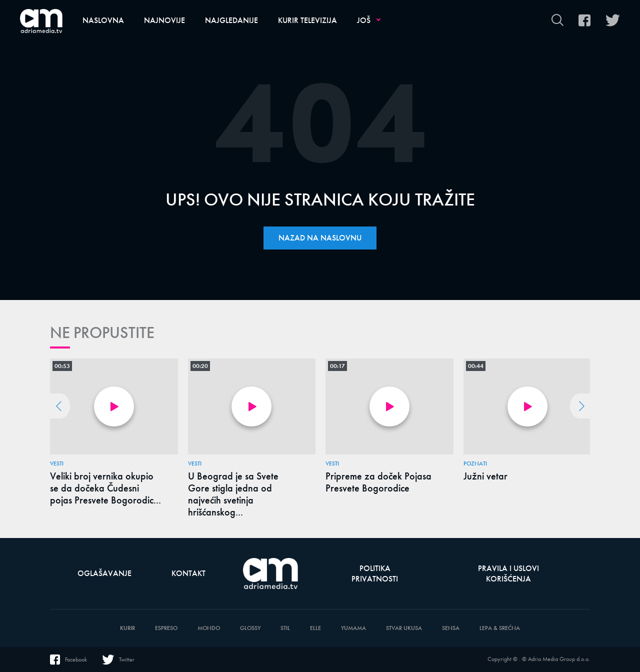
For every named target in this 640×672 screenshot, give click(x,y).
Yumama (353, 628)
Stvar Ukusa (404, 628)
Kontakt (188, 573)
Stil (285, 628)
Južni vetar (485, 476)
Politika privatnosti (375, 573)
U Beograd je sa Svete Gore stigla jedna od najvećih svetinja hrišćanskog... (233, 494)
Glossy (250, 628)
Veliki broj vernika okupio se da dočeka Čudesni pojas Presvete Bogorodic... (105, 488)
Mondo (209, 628)
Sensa (451, 628)
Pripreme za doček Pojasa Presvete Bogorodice (378, 482)
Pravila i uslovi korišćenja (508, 573)
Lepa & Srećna (500, 628)
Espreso (166, 628)
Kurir (127, 628)
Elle (315, 628)
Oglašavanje (104, 573)
